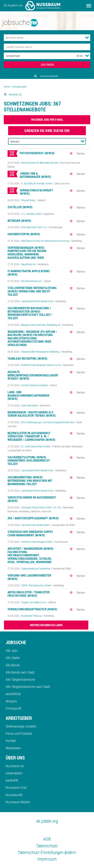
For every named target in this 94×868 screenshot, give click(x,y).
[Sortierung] (43, 141)
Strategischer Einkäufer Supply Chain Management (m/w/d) (30, 533)
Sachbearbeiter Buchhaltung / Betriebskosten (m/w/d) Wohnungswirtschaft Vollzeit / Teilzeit (30, 313)
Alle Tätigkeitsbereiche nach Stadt (28, 687)
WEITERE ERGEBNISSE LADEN (46, 625)
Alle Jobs (12, 651)
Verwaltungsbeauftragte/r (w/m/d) (32, 609)
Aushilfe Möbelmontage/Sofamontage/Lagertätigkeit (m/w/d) (33, 375)
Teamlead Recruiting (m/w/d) (27, 358)
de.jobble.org (47, 821)
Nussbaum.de (15, 766)
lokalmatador (14, 773)
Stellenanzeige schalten (21, 726)
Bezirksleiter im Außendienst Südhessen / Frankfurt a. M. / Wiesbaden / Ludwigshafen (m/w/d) (31, 436)
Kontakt (11, 741)
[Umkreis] (76, 56)
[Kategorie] (43, 38)
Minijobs (11, 701)
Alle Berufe (13, 665)
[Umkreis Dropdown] (87, 56)
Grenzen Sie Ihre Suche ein (47, 131)
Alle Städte (13, 658)
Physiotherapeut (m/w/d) (37, 153)
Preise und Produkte (19, 733)
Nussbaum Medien (18, 802)
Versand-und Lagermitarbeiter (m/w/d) (29, 577)
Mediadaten (13, 748)
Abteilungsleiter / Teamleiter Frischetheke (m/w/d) (29, 594)
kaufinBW (12, 780)
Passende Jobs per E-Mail (47, 119)
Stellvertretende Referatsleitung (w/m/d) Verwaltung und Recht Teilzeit (32, 291)
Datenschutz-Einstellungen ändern (47, 852)
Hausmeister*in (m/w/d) (24, 234)
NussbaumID (14, 795)
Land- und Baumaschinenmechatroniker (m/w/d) (28, 395)
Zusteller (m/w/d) (20, 207)
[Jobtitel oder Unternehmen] (47, 47)
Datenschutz (47, 846)
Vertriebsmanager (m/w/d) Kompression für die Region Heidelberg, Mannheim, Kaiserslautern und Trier (27, 253)
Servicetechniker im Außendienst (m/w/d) (32, 499)
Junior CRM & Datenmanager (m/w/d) (35, 175)
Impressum (47, 859)
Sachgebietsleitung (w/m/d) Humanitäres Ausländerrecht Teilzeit (29, 461)
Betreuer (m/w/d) (19, 221)
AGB (47, 839)
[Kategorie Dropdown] (87, 38)
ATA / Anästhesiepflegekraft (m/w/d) (33, 518)
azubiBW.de (13, 694)
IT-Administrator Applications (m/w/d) (29, 273)
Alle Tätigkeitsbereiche (20, 679)
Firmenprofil (13, 708)
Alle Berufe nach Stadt (20, 672)
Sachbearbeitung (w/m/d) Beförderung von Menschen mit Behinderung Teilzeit (30, 481)
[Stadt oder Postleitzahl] (37, 56)
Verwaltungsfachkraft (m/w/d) (36, 192)
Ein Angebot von (32, 6)
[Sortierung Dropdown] (83, 141)
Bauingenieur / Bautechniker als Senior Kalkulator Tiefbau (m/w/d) (32, 414)
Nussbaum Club (16, 787)
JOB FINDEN (47, 65)
